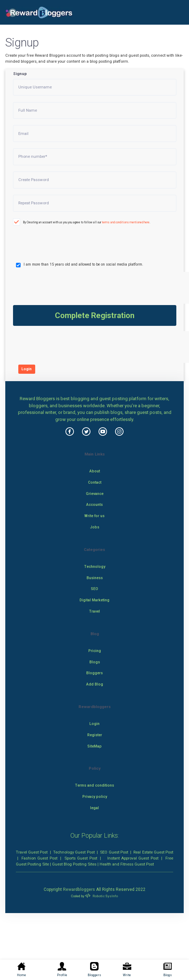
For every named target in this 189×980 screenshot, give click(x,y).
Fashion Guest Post (39, 858)
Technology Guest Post (74, 852)
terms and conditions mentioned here (126, 222)
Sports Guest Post (81, 858)
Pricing (95, 651)
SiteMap (94, 746)
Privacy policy (95, 797)
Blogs (95, 662)
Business (95, 578)
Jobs (95, 527)
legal (94, 808)
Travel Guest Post (32, 852)
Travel (94, 611)
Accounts (94, 505)
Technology (95, 567)
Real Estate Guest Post (153, 852)
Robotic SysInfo (101, 896)
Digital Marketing (94, 600)
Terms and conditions (94, 785)
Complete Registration (95, 315)
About (95, 471)
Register (95, 735)
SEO (94, 589)
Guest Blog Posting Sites (74, 864)
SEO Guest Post (114, 852)
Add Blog (95, 684)
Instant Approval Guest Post (133, 858)
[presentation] (51, 238)
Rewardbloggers (79, 889)
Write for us (94, 516)
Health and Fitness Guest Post (127, 864)
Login (27, 369)
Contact (95, 482)
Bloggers (94, 673)
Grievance (95, 494)
